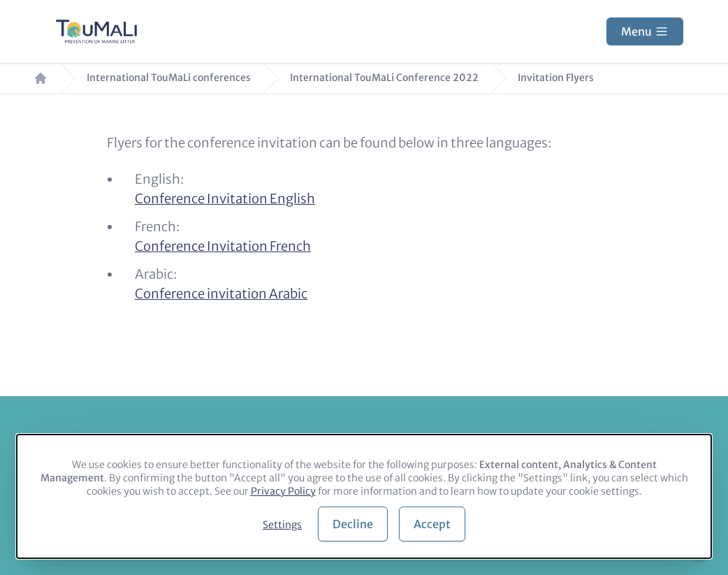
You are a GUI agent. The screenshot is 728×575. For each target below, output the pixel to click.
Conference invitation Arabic (221, 294)
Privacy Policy (283, 491)
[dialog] (364, 496)
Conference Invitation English (225, 199)
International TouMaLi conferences (169, 78)
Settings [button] (282, 525)
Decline (353, 524)
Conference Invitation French (223, 246)
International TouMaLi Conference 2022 (384, 78)
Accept (432, 524)
